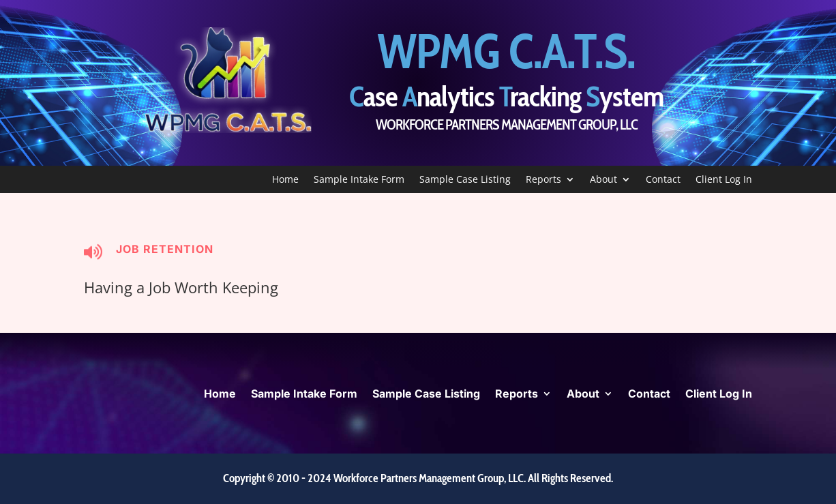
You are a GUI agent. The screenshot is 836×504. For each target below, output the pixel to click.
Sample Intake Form (359, 180)
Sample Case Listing (465, 180)
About (603, 180)
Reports (543, 180)
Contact (663, 180)
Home (285, 180)
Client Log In (724, 180)
